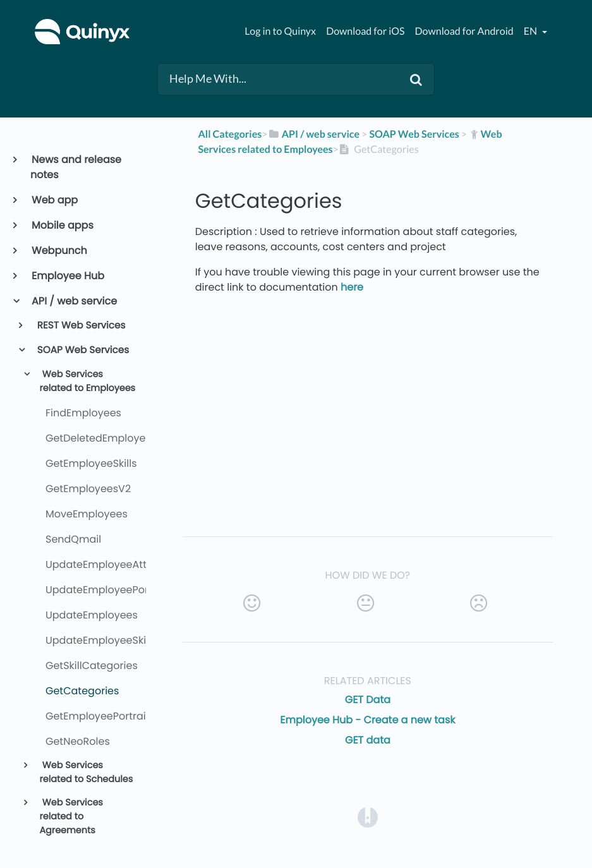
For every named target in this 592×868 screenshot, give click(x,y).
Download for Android (464, 31)
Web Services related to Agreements (71, 817)
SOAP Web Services (82, 350)
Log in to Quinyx (280, 31)
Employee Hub (67, 276)
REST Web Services (81, 326)
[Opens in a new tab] (368, 817)
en (531, 31)
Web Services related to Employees (87, 382)
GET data (368, 740)
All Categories (230, 134)
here (352, 287)
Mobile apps (62, 225)
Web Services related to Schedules (86, 773)
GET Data (368, 700)
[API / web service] (313, 134)
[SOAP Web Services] (414, 134)
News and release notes (76, 167)
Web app (54, 200)
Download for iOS (365, 31)
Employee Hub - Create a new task (367, 720)
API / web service (74, 301)
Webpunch (59, 250)
